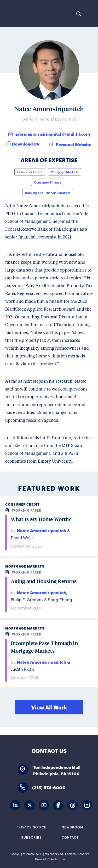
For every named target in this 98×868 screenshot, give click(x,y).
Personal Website (74, 144)
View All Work (49, 707)
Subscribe (31, 837)
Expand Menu (91, 14)
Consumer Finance (48, 182)
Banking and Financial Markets (48, 192)
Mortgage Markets (64, 172)
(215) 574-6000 (49, 787)
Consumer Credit (30, 172)
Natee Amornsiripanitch (41, 530)
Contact (70, 837)
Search (79, 14)
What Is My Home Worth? (41, 519)
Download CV (26, 144)
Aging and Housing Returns (44, 581)
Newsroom (73, 827)
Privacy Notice (31, 827)
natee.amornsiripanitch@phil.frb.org (52, 134)
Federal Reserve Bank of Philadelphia (22, 14)
